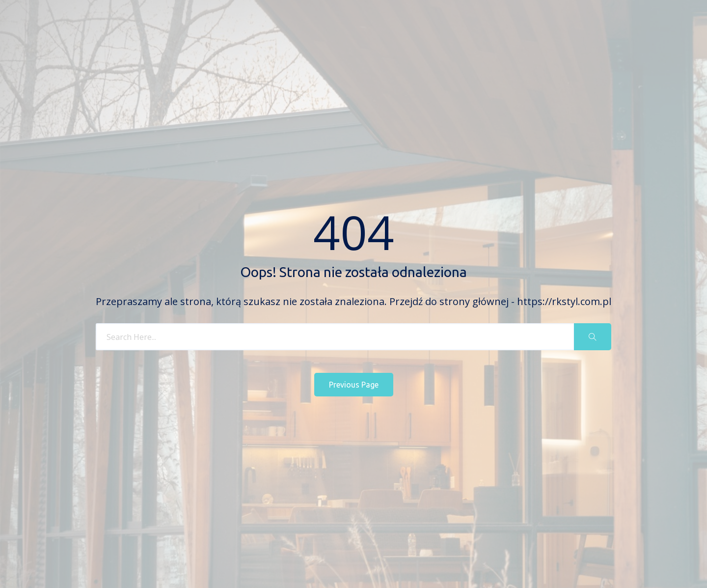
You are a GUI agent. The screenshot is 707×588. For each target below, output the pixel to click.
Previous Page (354, 385)
